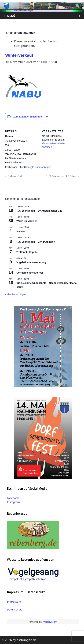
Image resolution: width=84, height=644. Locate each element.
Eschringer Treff (15, 176)
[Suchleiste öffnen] (80, 16)
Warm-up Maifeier (27, 221)
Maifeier (21, 231)
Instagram (13, 502)
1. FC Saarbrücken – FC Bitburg (62, 176)
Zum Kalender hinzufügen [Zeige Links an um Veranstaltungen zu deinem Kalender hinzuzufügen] (28, 117)
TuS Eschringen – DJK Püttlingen (36, 242)
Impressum (14, 602)
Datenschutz (15, 609)
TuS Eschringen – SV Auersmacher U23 (39, 211)
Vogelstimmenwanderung (31, 262)
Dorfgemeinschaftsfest (30, 273)
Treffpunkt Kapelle (27, 252)
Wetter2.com (50, 622)
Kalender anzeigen (15, 295)
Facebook (13, 498)
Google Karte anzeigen (39, 167)
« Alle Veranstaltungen (20, 33)
